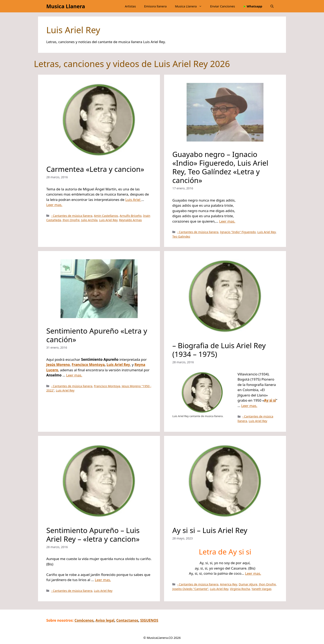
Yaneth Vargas (261, 589)
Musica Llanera (66, 6)
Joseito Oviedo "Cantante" (190, 589)
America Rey (229, 584)
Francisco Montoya (88, 365)
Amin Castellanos (106, 216)
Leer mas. (54, 205)
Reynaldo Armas (130, 220)
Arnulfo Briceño (131, 216)
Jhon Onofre (71, 220)
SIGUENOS (149, 620)
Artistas (130, 6)
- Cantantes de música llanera (72, 216)
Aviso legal (105, 620)
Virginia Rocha (240, 589)
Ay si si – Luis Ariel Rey (210, 530)
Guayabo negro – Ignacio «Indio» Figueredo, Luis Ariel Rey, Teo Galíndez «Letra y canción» (220, 167)
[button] (272, 6)
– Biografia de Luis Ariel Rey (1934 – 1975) (219, 350)
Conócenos (84, 620)
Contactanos (127, 620)
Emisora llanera (155, 6)
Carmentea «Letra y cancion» (95, 169)
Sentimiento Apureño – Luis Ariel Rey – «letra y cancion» (93, 535)
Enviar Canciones (223, 6)
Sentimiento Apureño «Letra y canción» (97, 335)
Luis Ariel (133, 200)
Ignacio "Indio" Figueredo (238, 232)
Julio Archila (89, 220)
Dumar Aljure (248, 584)
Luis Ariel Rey (108, 220)
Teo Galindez (181, 236)
